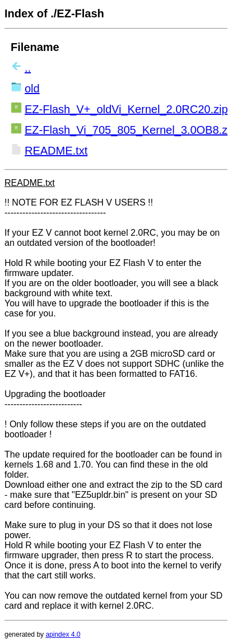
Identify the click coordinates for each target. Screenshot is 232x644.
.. (28, 68)
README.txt (56, 151)
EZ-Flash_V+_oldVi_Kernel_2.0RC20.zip (126, 109)
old (32, 88)
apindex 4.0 (63, 634)
